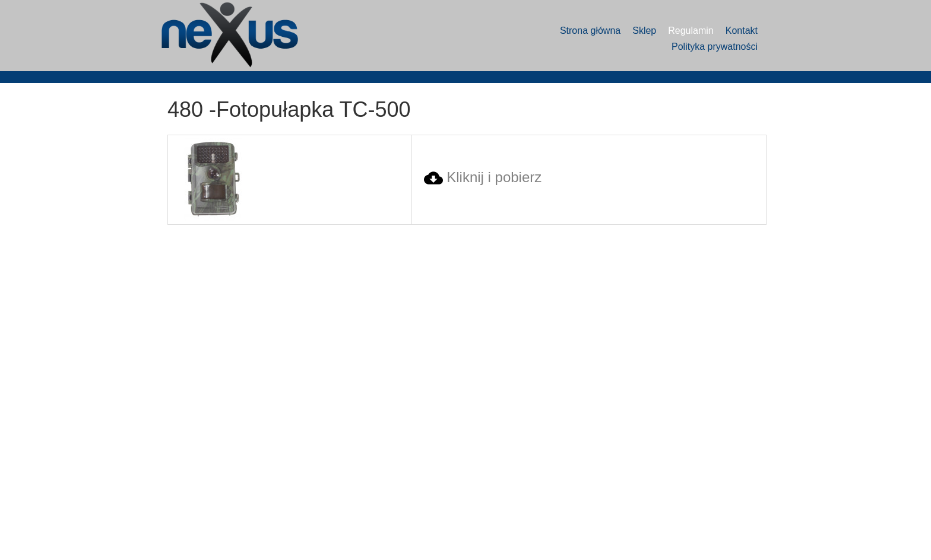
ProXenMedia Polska (773, 541)
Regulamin (691, 31)
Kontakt (742, 31)
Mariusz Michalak (768, 529)
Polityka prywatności (715, 47)
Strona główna (590, 31)
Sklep (644, 31)
